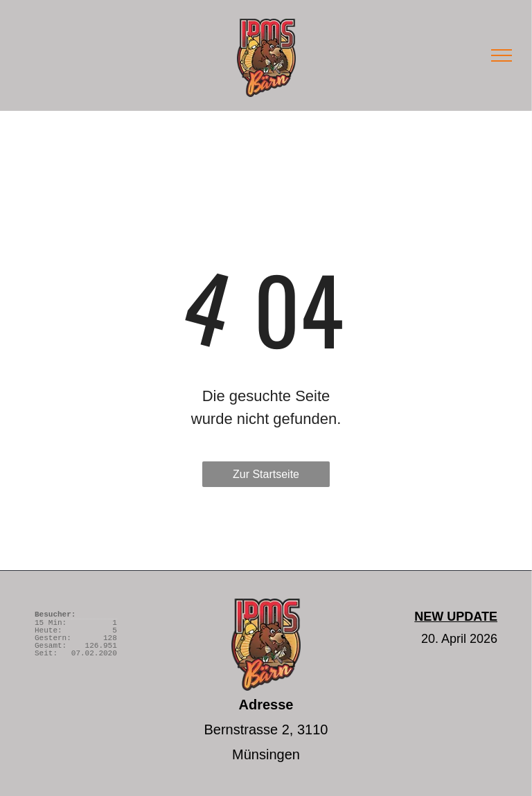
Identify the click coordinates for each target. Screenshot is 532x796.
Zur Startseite (266, 474)
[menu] (502, 55)
